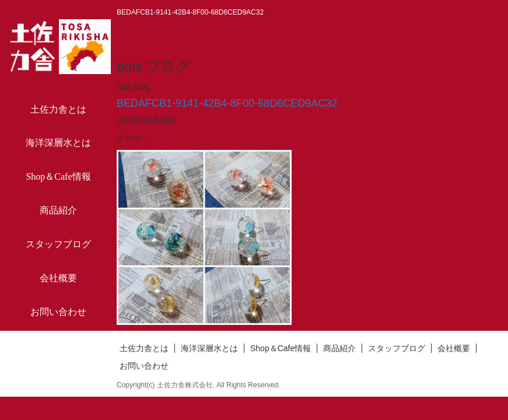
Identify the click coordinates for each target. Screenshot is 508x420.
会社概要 (58, 278)
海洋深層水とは (58, 143)
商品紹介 (58, 210)
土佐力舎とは (58, 109)
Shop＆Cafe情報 (58, 176)
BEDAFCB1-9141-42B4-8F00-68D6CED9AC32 (227, 103)
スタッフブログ (58, 244)
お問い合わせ (58, 312)
